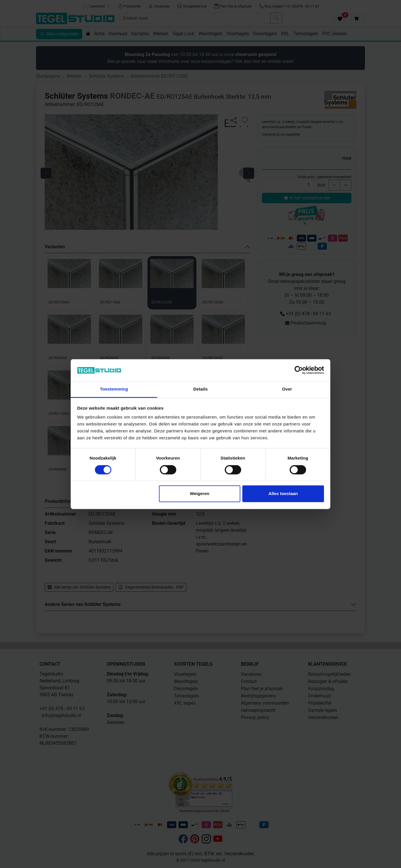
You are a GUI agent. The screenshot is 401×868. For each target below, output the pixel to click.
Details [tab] (200, 389)
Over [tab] (287, 389)
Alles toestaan (283, 494)
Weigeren (199, 494)
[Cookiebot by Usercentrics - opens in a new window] (299, 370)
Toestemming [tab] (114, 389)
